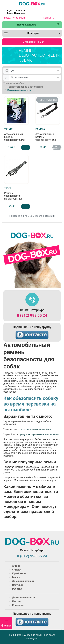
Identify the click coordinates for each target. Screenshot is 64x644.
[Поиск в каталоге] (28, 25)
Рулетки (17, 589)
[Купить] (26, 147)
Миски (16, 577)
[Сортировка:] (35, 78)
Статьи (16, 601)
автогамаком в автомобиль (35, 429)
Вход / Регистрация (15, 18)
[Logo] (32, 4)
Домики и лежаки (23, 581)
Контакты (49, 18)
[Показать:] (35, 71)
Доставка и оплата (23, 598)
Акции (16, 566)
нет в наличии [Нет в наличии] (57, 147)
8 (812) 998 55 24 (32, 315)
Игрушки (17, 585)
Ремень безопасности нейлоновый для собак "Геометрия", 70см (16, 196)
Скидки (17, 570)
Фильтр (6, 623)
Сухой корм (19, 573)
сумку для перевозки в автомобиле (39, 434)
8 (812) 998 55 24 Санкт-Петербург (16, 12)
